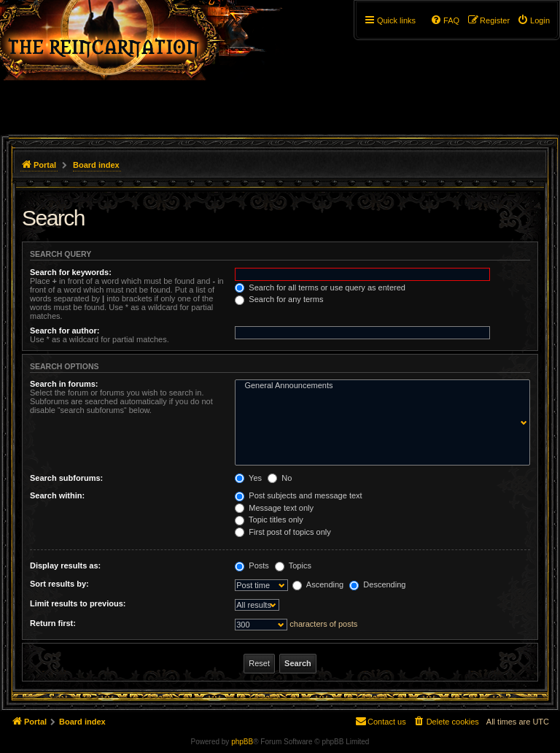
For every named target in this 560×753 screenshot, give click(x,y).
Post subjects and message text (298, 495)
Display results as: (65, 565)
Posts (252, 565)
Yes (248, 478)
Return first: (53, 623)
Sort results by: (59, 584)
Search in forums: (64, 384)
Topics (293, 565)
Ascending (318, 584)
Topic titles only (269, 520)
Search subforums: (66, 478)
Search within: (57, 495)
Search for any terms (279, 299)
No (280, 478)
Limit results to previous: (78, 603)
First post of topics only (283, 532)
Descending (377, 584)
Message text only (274, 508)
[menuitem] (533, 20)
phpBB (242, 742)
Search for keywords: (71, 272)
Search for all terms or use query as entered (320, 287)
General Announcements (379, 386)
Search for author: (65, 331)
